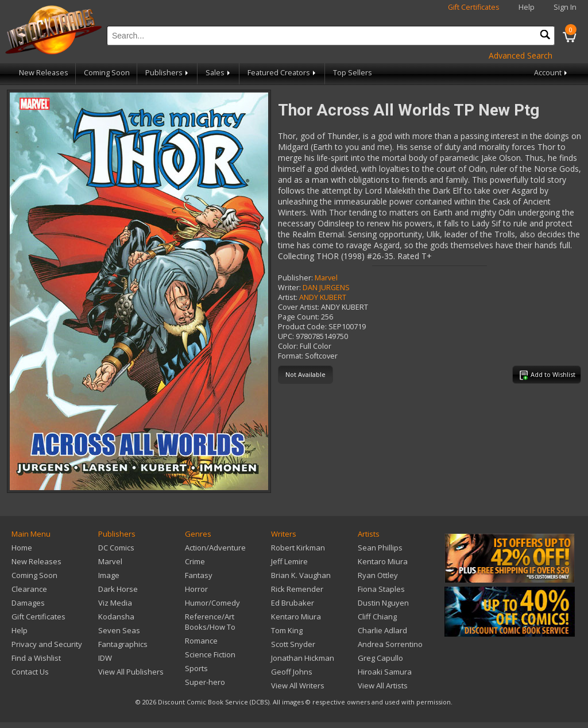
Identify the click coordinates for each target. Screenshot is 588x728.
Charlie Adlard (382, 630)
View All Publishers (131, 672)
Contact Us (30, 672)
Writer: (289, 288)
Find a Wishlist (36, 658)
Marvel (326, 278)
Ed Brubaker (293, 603)
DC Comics (116, 548)
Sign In (565, 7)
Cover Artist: (299, 307)
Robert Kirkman (298, 548)
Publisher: (295, 278)
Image (109, 575)
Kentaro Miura (296, 617)
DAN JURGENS (326, 288)
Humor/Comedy (212, 603)
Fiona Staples (381, 589)
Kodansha (116, 617)
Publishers (168, 73)
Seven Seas (119, 630)
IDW (105, 658)
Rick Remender (297, 589)
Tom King (287, 630)
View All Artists (383, 685)
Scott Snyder (293, 644)
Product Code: (302, 327)
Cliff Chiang (377, 617)
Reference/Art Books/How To (210, 622)
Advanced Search (521, 55)
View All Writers (298, 685)
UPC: (286, 336)
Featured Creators (283, 73)
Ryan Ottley (378, 575)
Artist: (288, 297)
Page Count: (299, 317)
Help (527, 7)
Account (552, 73)
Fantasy (199, 575)
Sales (219, 73)
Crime (195, 561)
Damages (28, 603)
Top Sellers (353, 73)
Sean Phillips (380, 548)
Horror (196, 589)
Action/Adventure (215, 548)
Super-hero (205, 682)
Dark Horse (118, 589)
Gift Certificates (474, 7)
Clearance (29, 589)
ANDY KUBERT (323, 297)
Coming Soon (107, 73)
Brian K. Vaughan (301, 575)
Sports (196, 668)
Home (22, 548)
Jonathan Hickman (303, 658)
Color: (288, 346)
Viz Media (115, 603)
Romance (201, 641)
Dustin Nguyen (383, 603)
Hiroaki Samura (385, 672)
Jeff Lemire (289, 561)
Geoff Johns (292, 672)
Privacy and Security (47, 644)
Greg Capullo (380, 658)
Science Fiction (210, 654)
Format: (291, 356)
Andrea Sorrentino (390, 644)
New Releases (44, 73)
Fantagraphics (123, 644)
